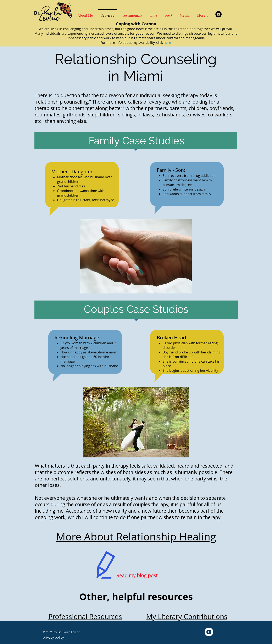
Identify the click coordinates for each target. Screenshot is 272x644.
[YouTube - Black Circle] (218, 14)
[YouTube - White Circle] (209, 632)
